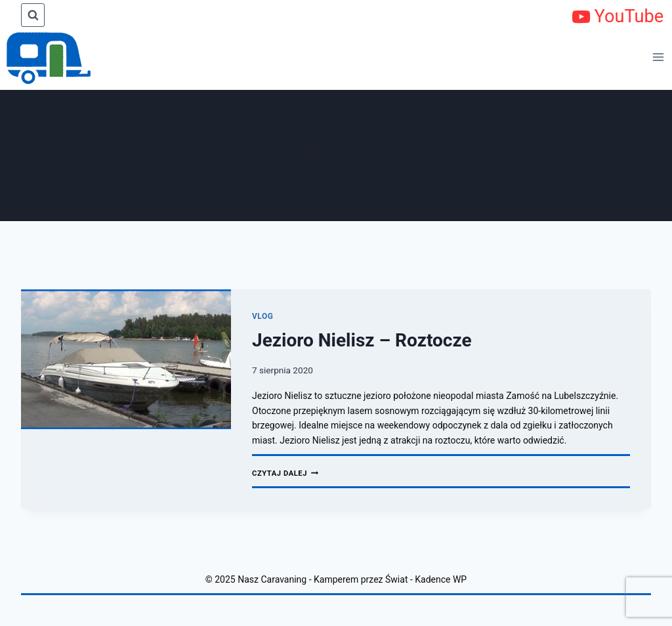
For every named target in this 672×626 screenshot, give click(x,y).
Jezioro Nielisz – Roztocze (362, 340)
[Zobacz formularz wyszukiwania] (33, 15)
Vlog (263, 316)
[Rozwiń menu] (659, 57)
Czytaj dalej (285, 473)
